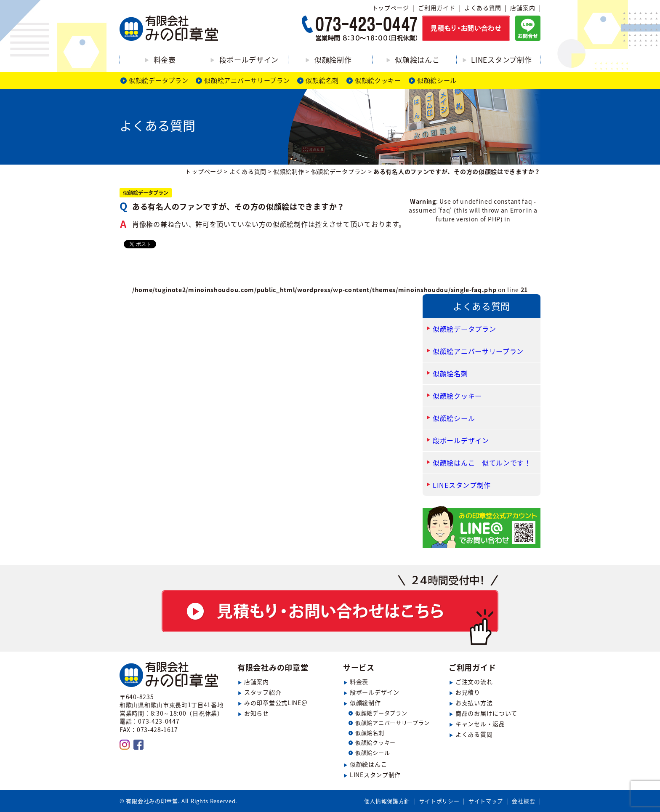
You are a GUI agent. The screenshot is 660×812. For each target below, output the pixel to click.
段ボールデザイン (249, 60)
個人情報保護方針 (387, 801)
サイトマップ (486, 801)
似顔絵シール (437, 80)
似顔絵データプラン (158, 80)
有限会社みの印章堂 (273, 667)
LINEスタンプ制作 (501, 60)
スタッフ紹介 (263, 692)
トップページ (391, 8)
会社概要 (523, 801)
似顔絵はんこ (417, 60)
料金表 (165, 60)
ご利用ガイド (436, 8)
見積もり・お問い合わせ (330, 610)
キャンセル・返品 (480, 724)
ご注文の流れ (474, 682)
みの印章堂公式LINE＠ (276, 703)
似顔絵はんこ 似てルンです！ (482, 463)
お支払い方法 (474, 703)
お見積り (468, 692)
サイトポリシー (439, 801)
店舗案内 (523, 8)
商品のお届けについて (486, 713)
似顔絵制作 (333, 60)
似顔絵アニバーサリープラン (247, 80)
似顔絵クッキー (378, 80)
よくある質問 (483, 8)
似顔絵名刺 (322, 80)
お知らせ (257, 713)
